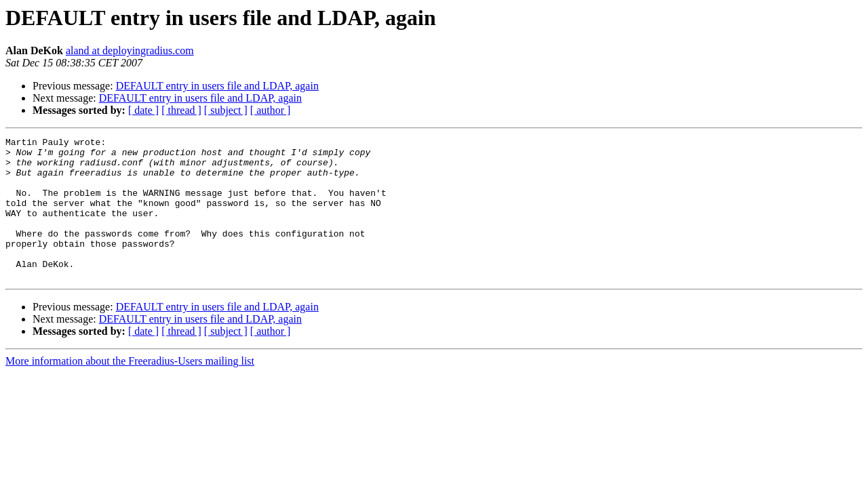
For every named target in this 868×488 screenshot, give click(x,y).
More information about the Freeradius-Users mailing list (130, 389)
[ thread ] (181, 110)
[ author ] (271, 110)
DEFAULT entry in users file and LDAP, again (217, 86)
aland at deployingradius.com (130, 50)
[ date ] (143, 110)
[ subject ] (226, 110)
